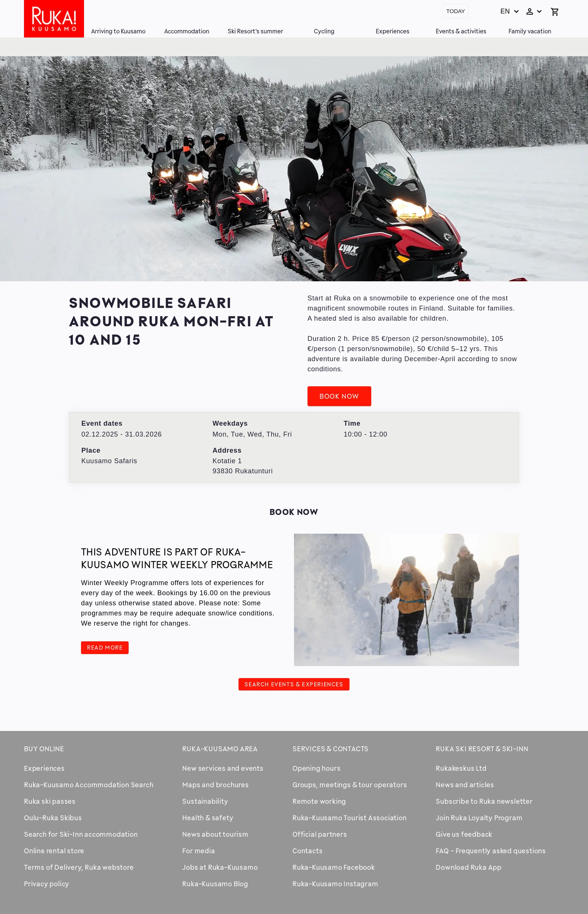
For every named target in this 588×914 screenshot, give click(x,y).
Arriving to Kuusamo (118, 31)
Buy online (44, 749)
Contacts (307, 851)
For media (199, 851)
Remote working (319, 801)
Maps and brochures (215, 785)
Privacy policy (47, 884)
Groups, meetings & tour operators (350, 785)
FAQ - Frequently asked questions (491, 851)
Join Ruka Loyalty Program (479, 818)
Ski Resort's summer (255, 31)
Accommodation (187, 31)
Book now (339, 396)
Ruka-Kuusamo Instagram (335, 884)
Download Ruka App (469, 867)
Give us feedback (464, 834)
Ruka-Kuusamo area (220, 749)
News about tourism (215, 834)
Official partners (320, 834)
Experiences (393, 31)
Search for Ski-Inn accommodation (81, 834)
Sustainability (205, 801)
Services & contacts (331, 749)
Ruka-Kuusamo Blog (215, 884)
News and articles (465, 785)
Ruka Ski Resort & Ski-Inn (482, 749)
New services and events (223, 768)
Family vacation (530, 31)
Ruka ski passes (50, 801)
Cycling (324, 31)
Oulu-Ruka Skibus (53, 818)
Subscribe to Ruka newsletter (484, 801)
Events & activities (461, 31)
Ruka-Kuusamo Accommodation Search (89, 785)
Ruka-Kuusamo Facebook (334, 867)
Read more (105, 647)
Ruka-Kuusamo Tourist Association (350, 818)
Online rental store (54, 851)
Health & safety (208, 818)
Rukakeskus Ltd (461, 768)
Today (456, 11)
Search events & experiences (294, 684)
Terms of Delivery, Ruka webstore (79, 867)
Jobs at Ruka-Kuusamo (220, 867)
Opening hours (316, 768)
